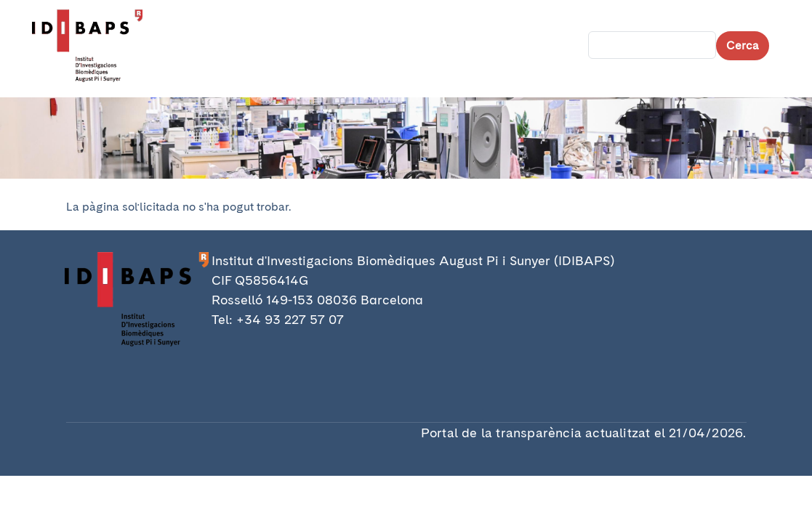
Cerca (743, 45)
